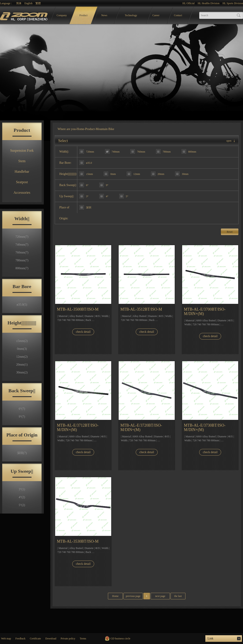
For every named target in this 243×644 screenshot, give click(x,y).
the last (178, 596)
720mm (22, 237)
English (29, 3)
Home (80, 129)
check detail (83, 332)
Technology (131, 15)
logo (24, 15)
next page (160, 596)
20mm (22, 365)
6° (22, 409)
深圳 (22, 453)
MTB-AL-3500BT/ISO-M (78, 309)
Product (84, 15)
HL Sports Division (233, 3)
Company (62, 15)
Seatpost (22, 182)
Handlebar (22, 172)
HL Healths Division (209, 3)
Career (156, 15)
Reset (230, 232)
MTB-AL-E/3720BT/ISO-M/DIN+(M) (141, 428)
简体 (19, 3)
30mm (22, 372)
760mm (22, 252)
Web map (6, 639)
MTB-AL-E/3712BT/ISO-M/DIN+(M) (78, 428)
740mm (22, 245)
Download (51, 639)
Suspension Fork (22, 150)
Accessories (22, 193)
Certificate (35, 639)
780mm (22, 260)
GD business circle (121, 639)
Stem (22, 161)
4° (22, 497)
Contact (178, 15)
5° (22, 505)
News (104, 15)
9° (22, 417)
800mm (22, 268)
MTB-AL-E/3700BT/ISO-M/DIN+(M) (205, 311)
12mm (22, 357)
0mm (22, 349)
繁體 (38, 3)
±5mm (22, 341)
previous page (133, 596)
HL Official (188, 3)
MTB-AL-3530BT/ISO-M (78, 541)
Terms (83, 639)
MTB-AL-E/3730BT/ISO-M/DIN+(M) (205, 428)
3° (22, 489)
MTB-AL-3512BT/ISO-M (141, 309)
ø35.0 (22, 305)
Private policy (68, 639)
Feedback (20, 639)
